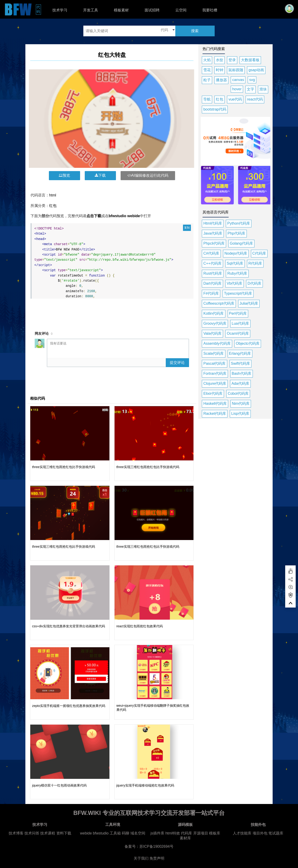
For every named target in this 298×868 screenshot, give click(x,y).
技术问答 (32, 833)
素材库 (185, 838)
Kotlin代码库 (213, 313)
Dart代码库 (212, 283)
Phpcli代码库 (214, 243)
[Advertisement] (112, 312)
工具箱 (115, 833)
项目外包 (260, 833)
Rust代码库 (213, 273)
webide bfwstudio (95, 833)
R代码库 (255, 263)
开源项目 (201, 833)
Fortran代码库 (215, 373)
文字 (251, 89)
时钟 (220, 70)
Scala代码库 (213, 353)
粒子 (207, 80)
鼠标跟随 (236, 70)
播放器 (221, 80)
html (53, 195)
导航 (207, 99)
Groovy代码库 (215, 323)
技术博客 (16, 833)
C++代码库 (212, 263)
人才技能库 (242, 833)
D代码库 (254, 283)
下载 (100, 175)
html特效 (173, 833)
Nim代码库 (241, 404)
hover (237, 89)
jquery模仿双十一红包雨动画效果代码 (59, 785)
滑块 (263, 89)
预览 (64, 175)
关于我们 (141, 858)
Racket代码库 (215, 414)
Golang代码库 (241, 243)
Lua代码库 (240, 323)
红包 (53, 206)
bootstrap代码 (215, 109)
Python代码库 (239, 223)
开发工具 (91, 10)
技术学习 (60, 10)
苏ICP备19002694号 (156, 846)
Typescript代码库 (238, 293)
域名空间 (138, 833)
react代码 (255, 99)
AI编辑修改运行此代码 (148, 175)
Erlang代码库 (240, 353)
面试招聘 (152, 10)
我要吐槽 (210, 10)
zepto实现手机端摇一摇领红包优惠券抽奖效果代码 (69, 706)
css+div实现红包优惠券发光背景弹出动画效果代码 (69, 626)
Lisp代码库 (240, 414)
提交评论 (177, 363)
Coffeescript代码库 (219, 303)
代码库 (186, 833)
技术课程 (48, 833)
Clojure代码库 (215, 383)
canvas (238, 80)
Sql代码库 (235, 263)
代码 (39, 9)
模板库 (215, 833)
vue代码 (235, 99)
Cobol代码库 (238, 393)
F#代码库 (211, 293)
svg (252, 80)
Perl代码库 (238, 313)
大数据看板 (250, 60)
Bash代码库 (241, 373)
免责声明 (157, 858)
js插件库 (157, 833)
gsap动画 (256, 70)
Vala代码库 (212, 333)
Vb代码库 (235, 283)
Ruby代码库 (237, 273)
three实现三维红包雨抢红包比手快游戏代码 (64, 467)
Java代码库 (213, 233)
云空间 (181, 10)
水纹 (220, 60)
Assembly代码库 (217, 343)
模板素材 (121, 10)
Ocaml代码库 (238, 333)
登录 (232, 60)
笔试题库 (276, 833)
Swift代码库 (241, 363)
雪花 (207, 70)
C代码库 (259, 253)
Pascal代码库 (214, 363)
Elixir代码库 (213, 393)
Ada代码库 (240, 383)
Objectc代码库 (248, 343)
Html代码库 (213, 223)
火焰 (207, 60)
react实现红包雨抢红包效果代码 (140, 626)
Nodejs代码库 (236, 253)
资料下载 (64, 833)
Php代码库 (236, 233)
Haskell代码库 (215, 404)
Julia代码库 (249, 303)
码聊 (125, 833)
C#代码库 (211, 253)
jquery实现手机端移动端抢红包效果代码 (145, 785)
